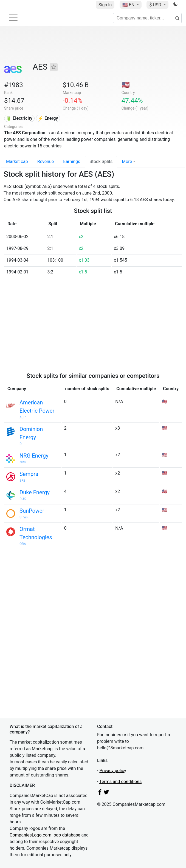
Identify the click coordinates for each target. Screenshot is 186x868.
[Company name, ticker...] (147, 18)
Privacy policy (113, 771)
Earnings (72, 162)
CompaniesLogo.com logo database (45, 835)
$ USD (156, 5)
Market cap (17, 162)
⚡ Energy (48, 118)
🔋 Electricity (19, 118)
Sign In (105, 5)
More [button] (127, 162)
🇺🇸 (129, 5)
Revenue (46, 162)
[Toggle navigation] (13, 18)
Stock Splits (101, 162)
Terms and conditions (120, 782)
